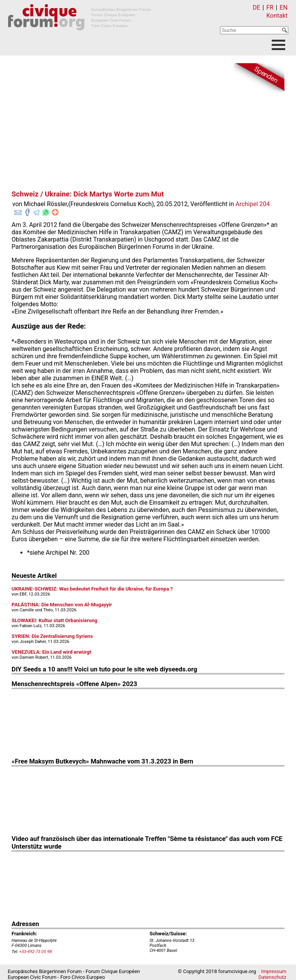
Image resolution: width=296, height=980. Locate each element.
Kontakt (277, 16)
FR (270, 8)
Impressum (274, 971)
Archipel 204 (253, 204)
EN (283, 8)
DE (257, 8)
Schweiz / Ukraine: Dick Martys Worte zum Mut (88, 194)
